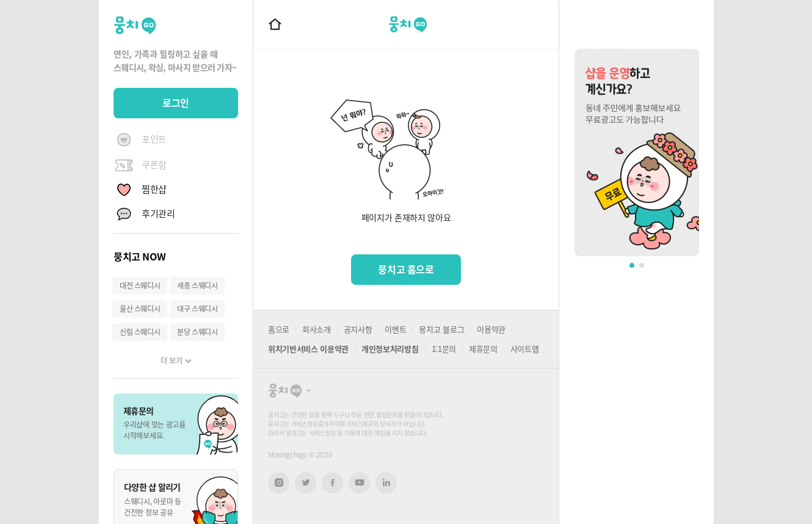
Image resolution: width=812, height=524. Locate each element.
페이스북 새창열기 (332, 483)
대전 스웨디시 (140, 285)
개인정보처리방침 (390, 349)
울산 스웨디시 (140, 309)
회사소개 (317, 329)
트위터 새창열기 (306, 483)
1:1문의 (444, 349)
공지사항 (358, 329)
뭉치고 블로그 (441, 329)
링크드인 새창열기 (386, 483)
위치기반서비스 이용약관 (308, 349)
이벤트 (395, 329)
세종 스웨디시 (197, 285)
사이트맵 (525, 349)
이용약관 (491, 329)
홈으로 (279, 329)
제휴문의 (483, 349)
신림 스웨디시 (140, 332)
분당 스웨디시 (197, 332)
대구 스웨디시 (197, 309)
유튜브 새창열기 (359, 483)
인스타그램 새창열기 (279, 483)
